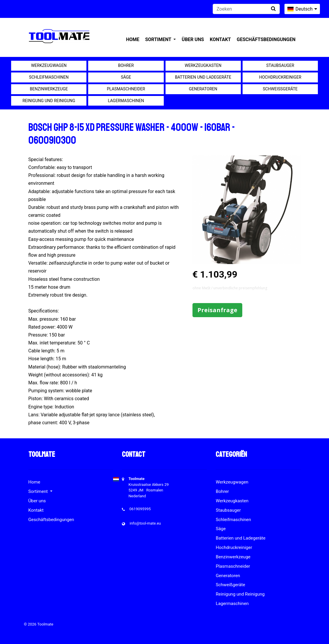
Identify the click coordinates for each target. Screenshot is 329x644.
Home (133, 39)
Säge (126, 77)
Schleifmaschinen (49, 77)
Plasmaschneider (126, 89)
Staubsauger (280, 65)
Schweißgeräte (280, 89)
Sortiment (159, 39)
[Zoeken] (246, 9)
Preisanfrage (217, 310)
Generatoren (203, 89)
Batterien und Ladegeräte (203, 77)
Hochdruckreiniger (280, 77)
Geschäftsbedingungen (266, 39)
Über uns (193, 39)
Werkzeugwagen (49, 65)
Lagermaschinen (126, 101)
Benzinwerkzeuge (49, 89)
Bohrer (126, 65)
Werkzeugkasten (203, 65)
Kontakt (220, 39)
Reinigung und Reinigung (49, 101)
